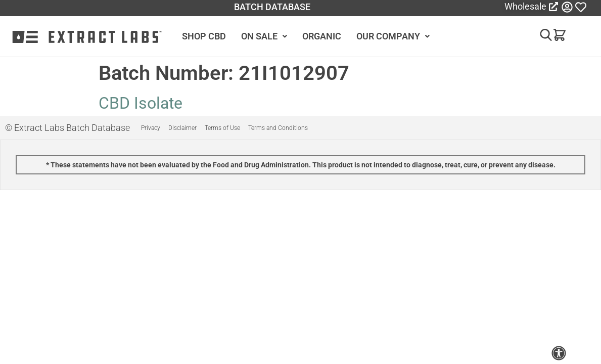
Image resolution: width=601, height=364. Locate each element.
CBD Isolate (141, 103)
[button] (541, 37)
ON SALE (264, 36)
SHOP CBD (204, 36)
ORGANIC (322, 36)
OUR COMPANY (393, 36)
